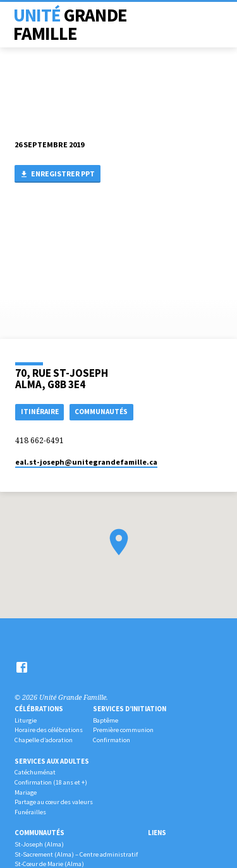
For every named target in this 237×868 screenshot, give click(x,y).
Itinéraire (40, 412)
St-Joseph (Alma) (39, 844)
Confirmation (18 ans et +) (51, 782)
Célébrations (39, 709)
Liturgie (26, 720)
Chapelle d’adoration (44, 740)
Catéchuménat (35, 772)
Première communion (123, 730)
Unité (70, 24)
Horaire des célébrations (49, 730)
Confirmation (112, 740)
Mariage (26, 792)
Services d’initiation (130, 709)
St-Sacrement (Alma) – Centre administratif (76, 854)
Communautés (39, 833)
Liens (157, 833)
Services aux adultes (52, 761)
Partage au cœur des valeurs (54, 802)
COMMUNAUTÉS (101, 412)
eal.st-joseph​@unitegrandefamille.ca (86, 462)
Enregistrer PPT (57, 174)
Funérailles (30, 812)
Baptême (106, 720)
